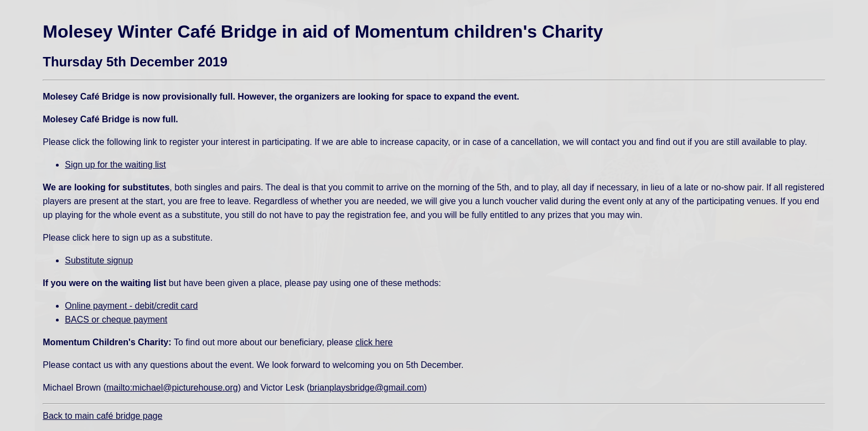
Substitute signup (99, 260)
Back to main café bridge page (102, 416)
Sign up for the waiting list (115, 165)
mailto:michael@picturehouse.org (172, 388)
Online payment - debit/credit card (131, 306)
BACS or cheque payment (116, 320)
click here (374, 342)
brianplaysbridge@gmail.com (367, 388)
